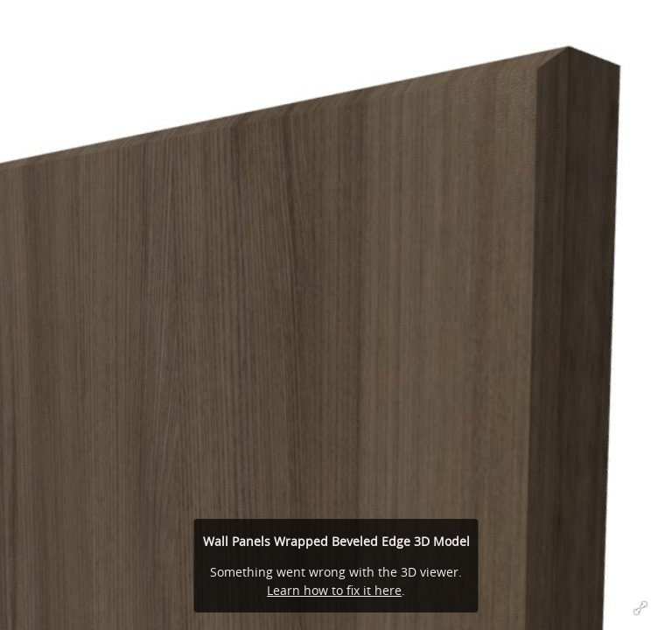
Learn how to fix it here (334, 590)
